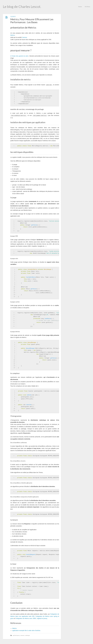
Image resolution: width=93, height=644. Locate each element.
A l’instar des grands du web (19, 56)
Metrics (13, 35)
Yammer (24, 37)
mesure (22, 635)
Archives (87, 7)
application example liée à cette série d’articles (26, 630)
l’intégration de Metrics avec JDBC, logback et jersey (31, 618)
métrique (27, 635)
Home (80, 7)
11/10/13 (13, 17)
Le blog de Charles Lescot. (22, 7)
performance (16, 635)
